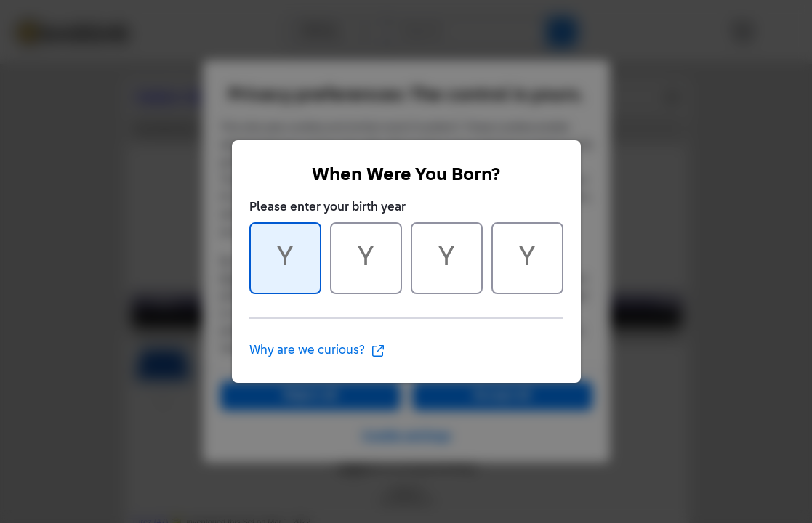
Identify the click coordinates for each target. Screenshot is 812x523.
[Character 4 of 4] (527, 258)
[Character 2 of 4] (366, 258)
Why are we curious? (317, 351)
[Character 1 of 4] (285, 258)
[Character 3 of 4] (447, 258)
